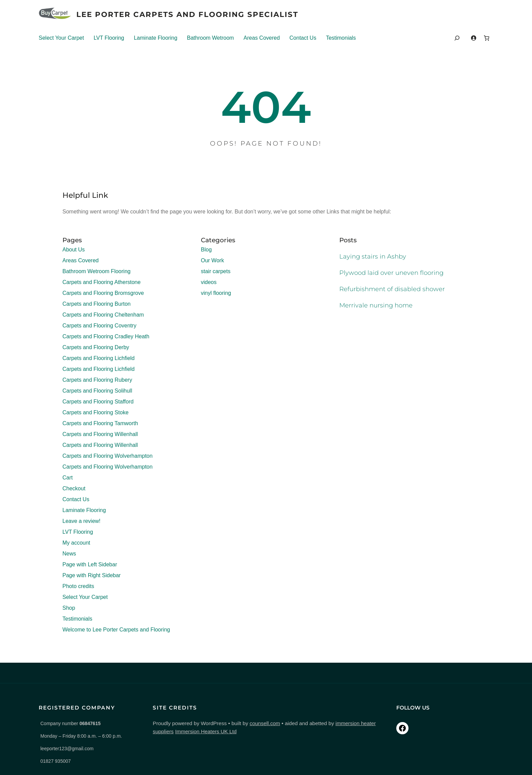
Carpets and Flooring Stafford (98, 402)
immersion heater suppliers (354, 723)
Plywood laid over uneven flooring (393, 273)
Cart (68, 478)
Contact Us (303, 38)
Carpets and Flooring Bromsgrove (103, 293)
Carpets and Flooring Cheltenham (103, 315)
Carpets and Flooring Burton (97, 304)
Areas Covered (262, 38)
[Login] (473, 38)
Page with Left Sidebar (90, 565)
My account (76, 543)
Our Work (212, 261)
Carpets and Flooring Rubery (97, 380)
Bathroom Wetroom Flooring (97, 272)
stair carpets (216, 272)
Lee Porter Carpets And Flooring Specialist (190, 14)
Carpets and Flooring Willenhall (100, 434)
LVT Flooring (109, 38)
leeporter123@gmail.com (67, 749)
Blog (206, 250)
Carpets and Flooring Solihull (97, 391)
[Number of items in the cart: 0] (487, 38)
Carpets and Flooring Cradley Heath (106, 337)
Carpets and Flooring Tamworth (100, 424)
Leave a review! (81, 521)
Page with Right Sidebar (92, 576)
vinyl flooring (216, 293)
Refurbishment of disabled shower (393, 289)
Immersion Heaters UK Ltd (171, 731)
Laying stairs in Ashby (373, 257)
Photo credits (78, 587)
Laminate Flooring (155, 38)
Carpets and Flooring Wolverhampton (108, 456)
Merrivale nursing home (377, 306)
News (69, 554)
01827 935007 (56, 761)
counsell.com (252, 723)
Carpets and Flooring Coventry (99, 326)
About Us (74, 250)
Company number (70, 723)
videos (209, 282)
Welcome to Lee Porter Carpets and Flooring (116, 630)
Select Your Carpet (61, 38)
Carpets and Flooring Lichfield (99, 358)
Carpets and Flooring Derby (96, 348)
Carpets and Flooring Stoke (96, 413)
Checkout (74, 489)
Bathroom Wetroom (210, 38)
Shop (69, 608)
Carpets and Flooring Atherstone (101, 282)
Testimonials (341, 38)
